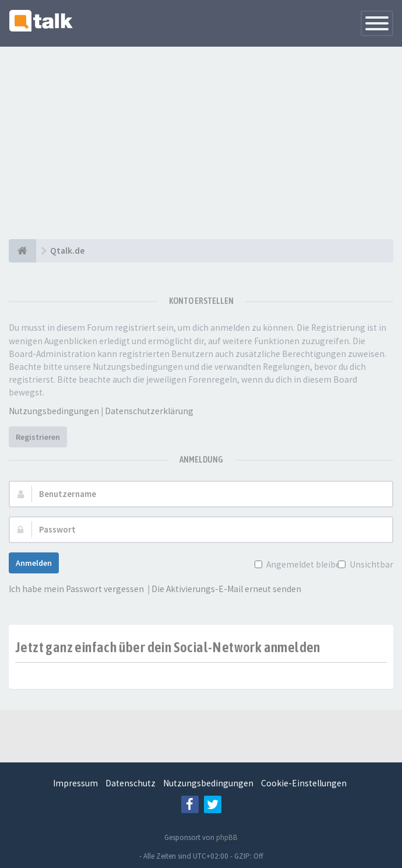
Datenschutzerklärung (149, 411)
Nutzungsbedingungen (54, 411)
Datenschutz (131, 783)
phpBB (227, 837)
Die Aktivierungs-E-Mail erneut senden (226, 589)
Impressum (75, 783)
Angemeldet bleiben (305, 564)
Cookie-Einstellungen (304, 783)
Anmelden (34, 563)
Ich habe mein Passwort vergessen (76, 589)
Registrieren (38, 437)
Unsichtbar (370, 564)
